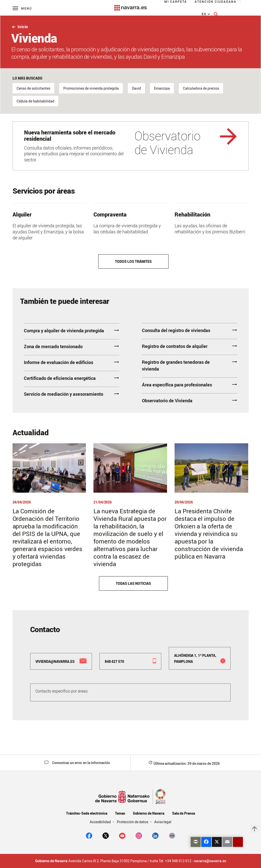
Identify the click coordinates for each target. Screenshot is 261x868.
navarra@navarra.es (210, 861)
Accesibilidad (101, 822)
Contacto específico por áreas (62, 691)
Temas (120, 813)
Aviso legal (163, 822)
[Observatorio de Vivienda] (131, 146)
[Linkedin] (155, 835)
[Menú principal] (22, 8)
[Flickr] (172, 835)
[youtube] (122, 835)
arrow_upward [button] (254, 829)
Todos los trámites (133, 261)
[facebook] (89, 835)
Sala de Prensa (184, 813)
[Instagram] (139, 835)
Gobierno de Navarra (149, 813)
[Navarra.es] (130, 5)
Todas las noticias (133, 583)
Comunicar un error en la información (77, 763)
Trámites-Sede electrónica (87, 813)
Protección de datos (133, 822)
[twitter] (106, 835)
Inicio (20, 27)
